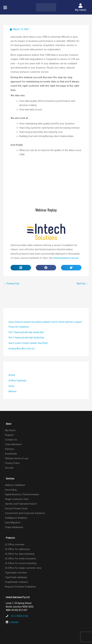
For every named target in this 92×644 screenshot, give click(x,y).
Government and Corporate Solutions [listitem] (25, 513)
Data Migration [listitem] (13, 523)
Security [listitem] (9, 468)
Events (11, 386)
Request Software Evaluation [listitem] (20, 587)
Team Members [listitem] (13, 444)
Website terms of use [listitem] (17, 458)
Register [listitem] (9, 435)
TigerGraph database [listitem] (16, 577)
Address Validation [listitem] (15, 485)
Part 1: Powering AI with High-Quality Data (26, 332)
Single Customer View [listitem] (17, 499)
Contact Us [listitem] (11, 440)
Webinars (12, 391)
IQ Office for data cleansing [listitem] (20, 554)
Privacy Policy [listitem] (12, 463)
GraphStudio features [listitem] (16, 582)
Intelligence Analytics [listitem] (16, 518)
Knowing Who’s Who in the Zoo (22, 348)
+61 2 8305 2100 (19, 616)
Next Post (83, 283)
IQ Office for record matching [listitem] (21, 563)
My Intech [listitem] (10, 430)
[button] (5, 8)
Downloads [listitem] (11, 454)
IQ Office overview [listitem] (15, 545)
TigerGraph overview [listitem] (16, 573)
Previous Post (11, 283)
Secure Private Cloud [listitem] (16, 508)
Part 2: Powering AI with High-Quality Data (26, 337)
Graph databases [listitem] (14, 527)
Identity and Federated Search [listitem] (21, 504)
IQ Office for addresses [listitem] (18, 549)
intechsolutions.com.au (66, 258)
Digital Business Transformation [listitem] (22, 494)
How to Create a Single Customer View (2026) (28, 343)
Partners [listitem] (10, 449)
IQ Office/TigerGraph (18, 380)
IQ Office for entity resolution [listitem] (21, 559)
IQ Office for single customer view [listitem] (23, 568)
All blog (12, 375)
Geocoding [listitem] (11, 490)
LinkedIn (14, 622)
